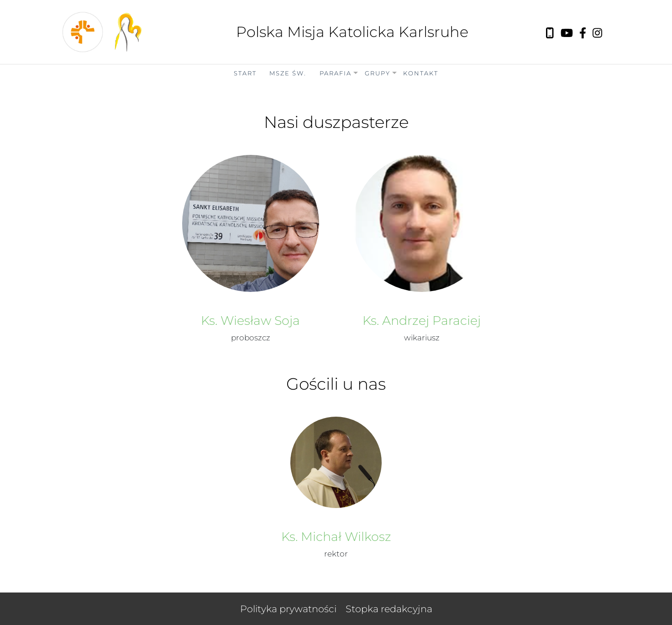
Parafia (336, 73)
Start (245, 73)
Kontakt (421, 73)
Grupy (378, 73)
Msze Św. (288, 73)
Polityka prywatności (288, 609)
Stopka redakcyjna (389, 609)
